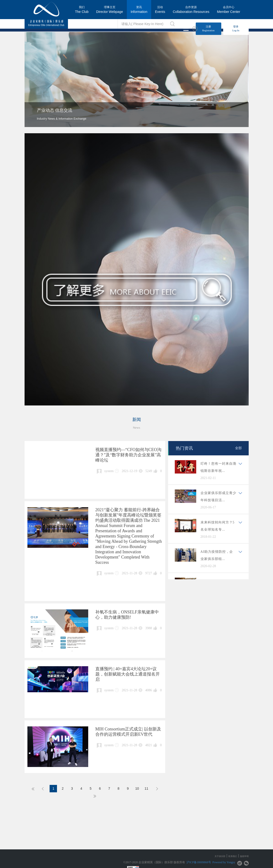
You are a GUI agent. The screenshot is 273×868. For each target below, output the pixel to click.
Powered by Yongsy (224, 862)
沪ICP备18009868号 (199, 862)
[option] (137, 80)
